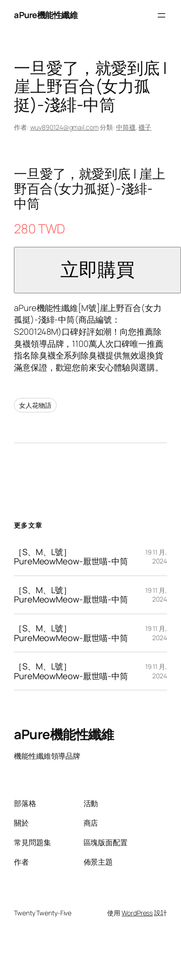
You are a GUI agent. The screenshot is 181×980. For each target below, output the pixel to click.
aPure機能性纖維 (46, 15)
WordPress (137, 913)
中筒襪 (126, 127)
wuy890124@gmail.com (65, 127)
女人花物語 (35, 405)
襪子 (145, 127)
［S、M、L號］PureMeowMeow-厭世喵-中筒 (71, 557)
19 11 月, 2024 (156, 557)
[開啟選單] (162, 15)
